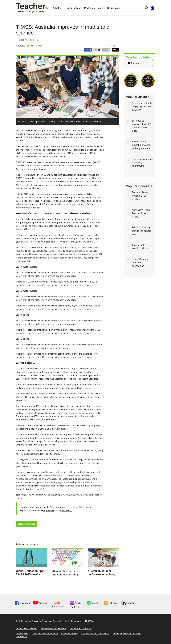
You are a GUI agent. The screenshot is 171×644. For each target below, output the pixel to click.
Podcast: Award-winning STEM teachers (141, 196)
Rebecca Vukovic (34, 46)
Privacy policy (23, 634)
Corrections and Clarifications (95, 634)
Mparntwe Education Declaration (51, 201)
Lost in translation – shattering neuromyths (142, 163)
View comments (26, 524)
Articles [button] (58, 8)
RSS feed (111, 603)
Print (115, 50)
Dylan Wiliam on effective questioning (141, 263)
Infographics (74, 8)
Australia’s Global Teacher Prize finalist (141, 213)
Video (101, 8)
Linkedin (128, 603)
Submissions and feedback (54, 628)
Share (88, 50)
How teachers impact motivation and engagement (141, 145)
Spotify (93, 603)
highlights (49, 510)
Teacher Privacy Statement (45, 634)
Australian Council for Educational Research (42, 621)
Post (97, 50)
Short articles (26, 40)
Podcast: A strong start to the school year (141, 231)
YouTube (40, 603)
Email (106, 50)
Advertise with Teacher (27, 628)
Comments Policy (70, 634)
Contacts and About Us (81, 628)
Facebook (23, 603)
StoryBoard (114, 8)
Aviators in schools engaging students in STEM (142, 107)
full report (67, 510)
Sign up (133, 63)
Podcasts (89, 8)
